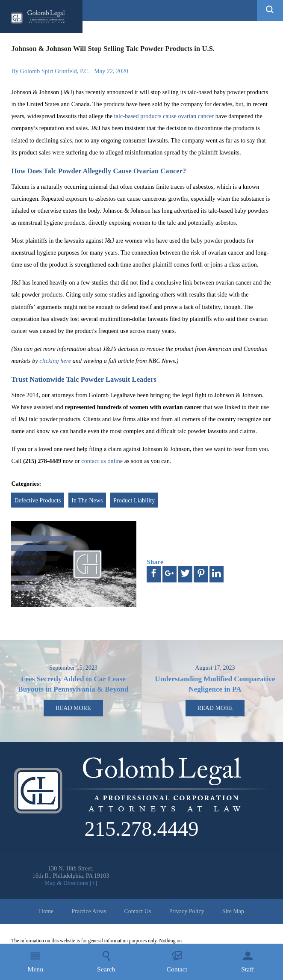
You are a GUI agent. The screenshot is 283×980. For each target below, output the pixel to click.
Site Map (233, 911)
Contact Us (137, 911)
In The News (87, 500)
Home (46, 911)
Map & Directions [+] (71, 883)
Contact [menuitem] (177, 962)
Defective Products (37, 500)
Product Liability (134, 500)
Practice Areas (89, 911)
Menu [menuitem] (35, 962)
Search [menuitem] (106, 962)
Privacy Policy (186, 911)
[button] (270, 10)
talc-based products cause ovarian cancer (164, 116)
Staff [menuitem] (248, 962)
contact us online (102, 461)
